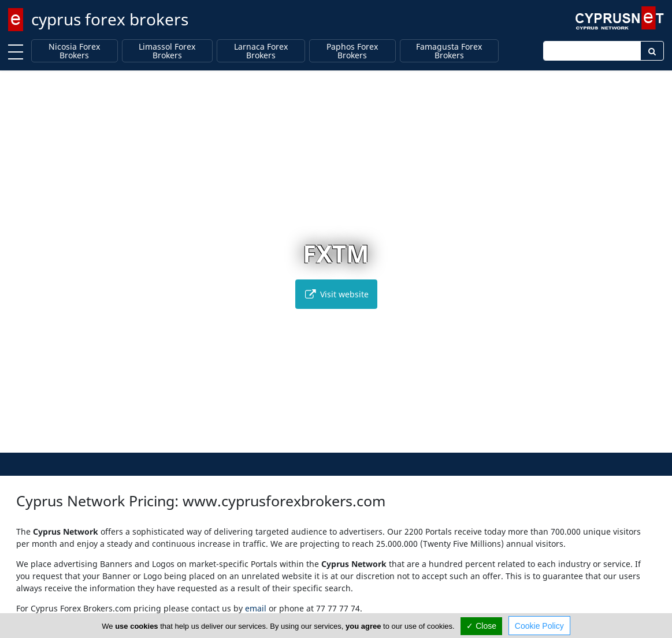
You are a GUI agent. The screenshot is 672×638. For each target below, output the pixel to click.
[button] (312, 442)
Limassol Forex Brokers (167, 51)
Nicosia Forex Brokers (74, 51)
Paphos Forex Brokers (352, 51)
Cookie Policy (539, 626)
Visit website (336, 294)
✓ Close (481, 626)
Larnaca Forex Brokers (261, 51)
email (256, 608)
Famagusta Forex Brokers (449, 51)
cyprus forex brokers (110, 19)
